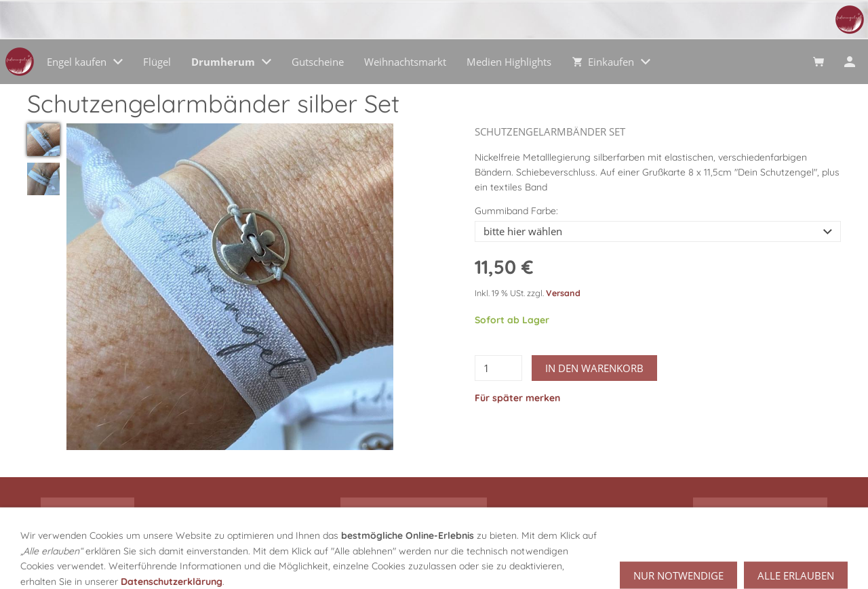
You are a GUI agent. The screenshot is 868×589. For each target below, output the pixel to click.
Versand (563, 293)
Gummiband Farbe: (516, 211)
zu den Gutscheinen (760, 511)
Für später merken (517, 398)
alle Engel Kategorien (414, 511)
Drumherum (87, 511)
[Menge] (498, 368)
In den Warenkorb (594, 368)
